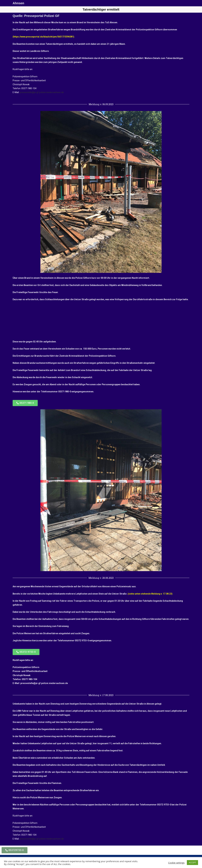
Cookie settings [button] (176, 863)
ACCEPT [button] (192, 862)
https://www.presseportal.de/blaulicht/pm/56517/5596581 (43, 37)
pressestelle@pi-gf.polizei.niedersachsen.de (42, 92)
